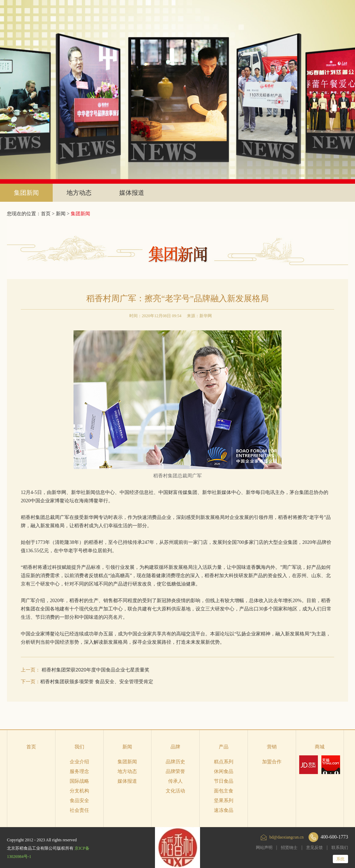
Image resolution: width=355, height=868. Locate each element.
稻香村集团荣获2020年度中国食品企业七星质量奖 (96, 670)
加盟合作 (272, 762)
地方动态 (79, 193)
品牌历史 (175, 762)
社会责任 (79, 810)
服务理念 (79, 771)
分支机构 (79, 791)
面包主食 (224, 791)
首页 (31, 747)
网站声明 (264, 848)
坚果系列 (224, 801)
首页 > (48, 214)
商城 (320, 747)
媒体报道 (132, 193)
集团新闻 (26, 193)
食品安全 (79, 801)
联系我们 (340, 848)
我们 (79, 747)
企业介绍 (79, 762)
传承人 (175, 781)
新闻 (61, 214)
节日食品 (224, 781)
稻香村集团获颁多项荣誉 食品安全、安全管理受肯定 (97, 682)
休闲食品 (224, 771)
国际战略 (79, 781)
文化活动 (175, 791)
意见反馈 (314, 848)
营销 (272, 747)
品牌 (175, 747)
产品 (224, 747)
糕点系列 (224, 762)
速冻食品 (224, 810)
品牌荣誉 (175, 771)
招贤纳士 (289, 848)
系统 (340, 859)
